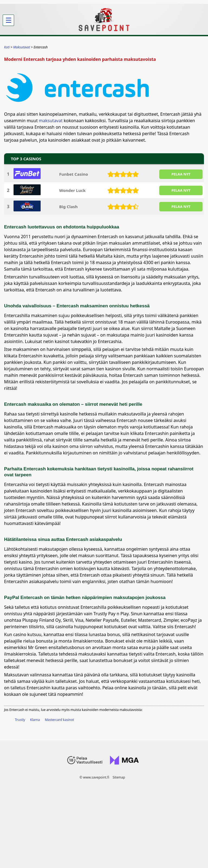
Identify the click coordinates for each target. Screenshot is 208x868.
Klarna (35, 720)
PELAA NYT (181, 174)
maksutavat (51, 121)
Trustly (20, 720)
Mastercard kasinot (59, 720)
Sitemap (119, 777)
